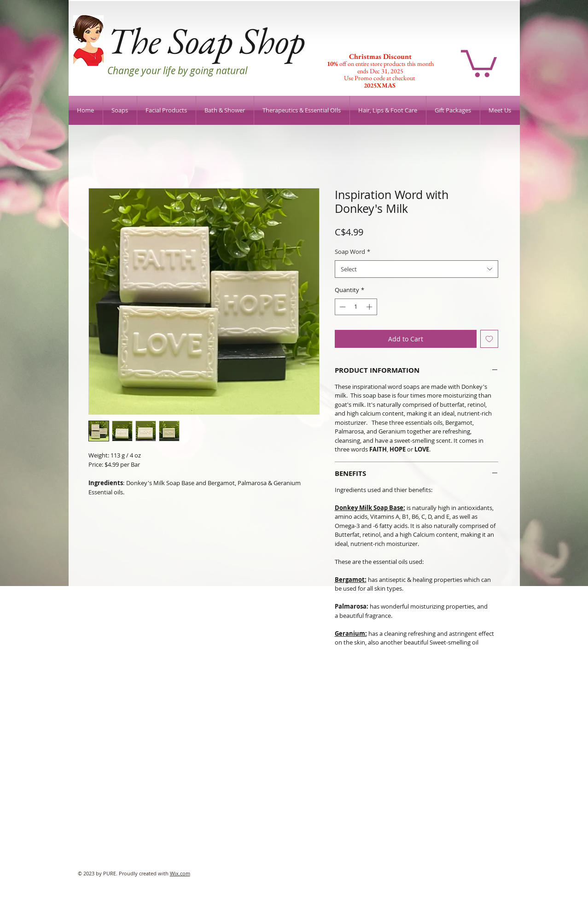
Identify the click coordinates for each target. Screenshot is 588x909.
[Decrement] (342, 307)
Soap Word (352, 252)
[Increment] (370, 307)
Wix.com (180, 873)
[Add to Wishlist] (489, 339)
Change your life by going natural (177, 70)
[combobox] (416, 269)
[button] (479, 62)
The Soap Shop (206, 40)
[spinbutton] (356, 307)
